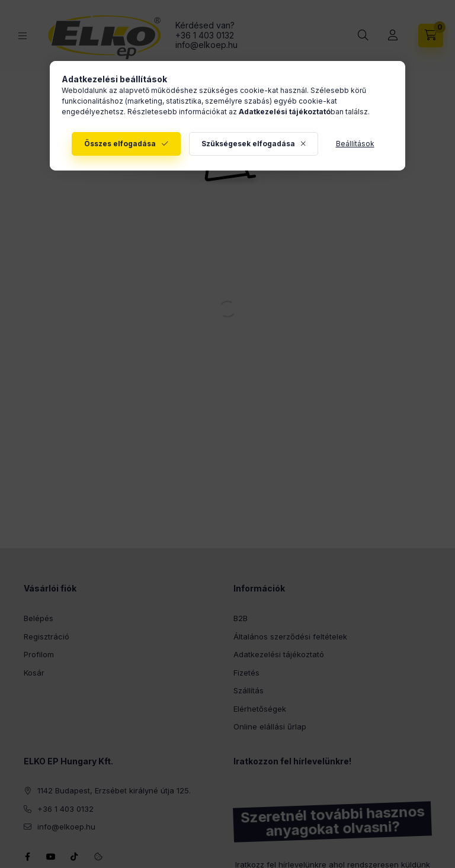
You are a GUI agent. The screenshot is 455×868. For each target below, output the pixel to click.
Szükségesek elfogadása (248, 144)
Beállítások (355, 144)
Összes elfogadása (120, 144)
